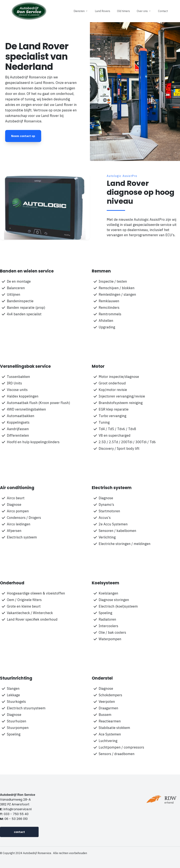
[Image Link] (29, 11)
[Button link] (23, 136)
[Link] (81, 11)
